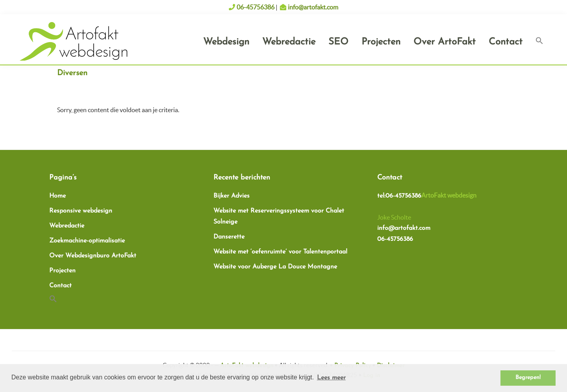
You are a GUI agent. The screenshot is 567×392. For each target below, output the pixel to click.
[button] (539, 42)
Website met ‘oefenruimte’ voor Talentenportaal (280, 252)
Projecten (62, 271)
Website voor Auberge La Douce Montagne (275, 267)
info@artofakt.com (313, 7)
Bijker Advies (232, 196)
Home (57, 196)
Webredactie (67, 226)
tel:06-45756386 (399, 196)
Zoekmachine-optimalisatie (87, 241)
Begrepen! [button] (528, 378)
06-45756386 (256, 7)
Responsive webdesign (81, 211)
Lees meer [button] (331, 378)
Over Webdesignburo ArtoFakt (93, 256)
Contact (60, 286)
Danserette (229, 237)
